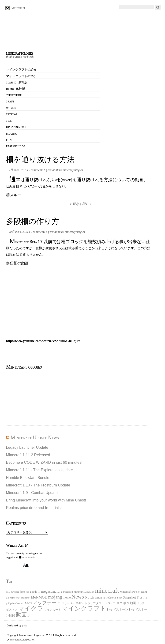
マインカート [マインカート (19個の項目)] (52, 610)
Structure (14, 95)
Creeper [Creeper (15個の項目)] (15, 592)
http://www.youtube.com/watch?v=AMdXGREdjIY (43, 341)
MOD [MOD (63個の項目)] (43, 597)
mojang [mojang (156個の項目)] (55, 597)
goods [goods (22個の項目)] (33, 592)
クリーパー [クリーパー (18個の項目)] (68, 603)
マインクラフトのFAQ (21, 76)
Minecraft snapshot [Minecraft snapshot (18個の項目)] (20, 598)
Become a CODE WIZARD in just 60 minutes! (44, 462)
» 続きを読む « (81, 204)
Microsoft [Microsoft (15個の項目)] (68, 592)
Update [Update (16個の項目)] (12, 603)
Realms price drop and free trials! (34, 508)
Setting (12, 114)
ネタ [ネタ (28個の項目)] (119, 603)
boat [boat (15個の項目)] (8, 592)
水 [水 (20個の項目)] (29, 616)
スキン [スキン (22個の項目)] (80, 603)
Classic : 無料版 (17, 82)
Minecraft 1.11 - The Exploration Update (39, 470)
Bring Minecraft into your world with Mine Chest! (46, 500)
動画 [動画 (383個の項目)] (21, 614)
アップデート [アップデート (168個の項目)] (47, 603)
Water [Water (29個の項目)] (20, 603)
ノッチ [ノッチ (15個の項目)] (141, 603)
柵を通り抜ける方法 (40, 160)
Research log (16, 146)
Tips (9, 121)
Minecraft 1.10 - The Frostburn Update (38, 485)
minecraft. (30, 557)
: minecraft (15, 8)
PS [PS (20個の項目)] (104, 598)
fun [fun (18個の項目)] (28, 592)
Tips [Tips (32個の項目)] (139, 597)
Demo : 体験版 (16, 89)
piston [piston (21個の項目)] (98, 598)
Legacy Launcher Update (27, 447)
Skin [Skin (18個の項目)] (120, 598)
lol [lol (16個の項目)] (39, 592)
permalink (52, 170)
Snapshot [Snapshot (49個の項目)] (129, 597)
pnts (24, 625)
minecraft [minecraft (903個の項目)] (107, 591)
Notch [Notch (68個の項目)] (90, 597)
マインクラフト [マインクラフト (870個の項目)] (84, 608)
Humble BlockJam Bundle (28, 478)
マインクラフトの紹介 (21, 70)
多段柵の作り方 (33, 221)
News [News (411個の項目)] (78, 597)
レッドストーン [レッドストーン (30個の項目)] (118, 609)
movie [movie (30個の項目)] (67, 597)
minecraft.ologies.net (22, 640)
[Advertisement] (30, 397)
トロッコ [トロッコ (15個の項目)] (110, 603)
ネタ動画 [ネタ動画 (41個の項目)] (130, 603)
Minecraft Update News (35, 438)
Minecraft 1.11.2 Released (28, 455)
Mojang (11, 134)
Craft (10, 101)
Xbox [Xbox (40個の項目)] (28, 603)
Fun (9, 140)
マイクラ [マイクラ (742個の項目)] (31, 608)
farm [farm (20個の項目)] (22, 592)
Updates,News (16, 127)
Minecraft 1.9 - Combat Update (32, 493)
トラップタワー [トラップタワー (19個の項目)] (94, 603)
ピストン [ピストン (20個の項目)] (12, 610)
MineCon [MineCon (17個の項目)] (89, 592)
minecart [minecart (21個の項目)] (79, 592)
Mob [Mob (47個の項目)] (34, 597)
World (11, 108)
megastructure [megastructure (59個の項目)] (52, 591)
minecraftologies (20, 53)
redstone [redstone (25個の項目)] (111, 598)
